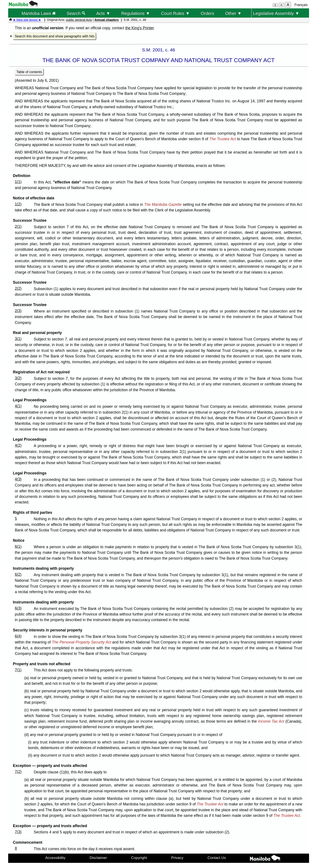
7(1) (18, 670)
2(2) (18, 288)
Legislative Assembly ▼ (276, 13)
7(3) (18, 832)
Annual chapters (106, 20)
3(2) (18, 378)
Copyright (139, 858)
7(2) (18, 772)
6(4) (18, 636)
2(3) (18, 311)
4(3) (18, 479)
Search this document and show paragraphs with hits (55, 36)
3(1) (18, 339)
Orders (208, 13)
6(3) (18, 608)
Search (76, 13)
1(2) (18, 204)
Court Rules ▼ (175, 13)
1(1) (18, 182)
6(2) (18, 574)
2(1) (18, 226)
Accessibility (55, 858)
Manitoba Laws (39, 13)
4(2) (18, 445)
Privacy (177, 858)
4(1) (18, 406)
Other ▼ (233, 13)
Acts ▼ (103, 13)
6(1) (18, 546)
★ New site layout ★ (27, 20)
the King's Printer (139, 28)
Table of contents (29, 72)
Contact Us (217, 858)
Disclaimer (98, 858)
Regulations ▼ (136, 13)
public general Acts (79, 20)
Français (301, 5)
